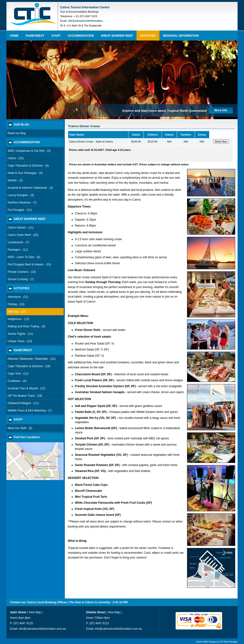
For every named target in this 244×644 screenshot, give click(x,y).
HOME (14, 36)
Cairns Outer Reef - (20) (23, 235)
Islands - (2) (15, 180)
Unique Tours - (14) (20, 341)
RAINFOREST (35, 36)
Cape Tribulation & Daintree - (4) (28, 166)
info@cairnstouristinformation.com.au (42, 629)
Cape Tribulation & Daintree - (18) (29, 366)
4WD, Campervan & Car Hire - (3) (29, 151)
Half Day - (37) (17, 312)
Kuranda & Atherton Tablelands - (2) (30, 188)
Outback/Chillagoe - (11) (23, 403)
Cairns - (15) (16, 158)
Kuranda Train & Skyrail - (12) (26, 388)
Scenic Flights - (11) (20, 334)
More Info (221, 110)
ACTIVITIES (148, 36)
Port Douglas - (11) (20, 210)
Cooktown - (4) (17, 381)
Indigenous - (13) (18, 319)
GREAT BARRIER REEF (117, 36)
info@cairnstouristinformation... (86, 21)
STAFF (56, 36)
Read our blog (17, 133)
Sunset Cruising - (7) (21, 279)
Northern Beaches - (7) (22, 203)
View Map (35, 612)
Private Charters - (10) (22, 272)
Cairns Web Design (206, 642)
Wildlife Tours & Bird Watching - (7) (30, 411)
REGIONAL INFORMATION (181, 36)
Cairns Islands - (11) (20, 228)
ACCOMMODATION (81, 36)
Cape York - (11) (18, 374)
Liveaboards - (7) (18, 242)
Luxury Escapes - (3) (21, 195)
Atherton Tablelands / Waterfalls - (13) (32, 359)
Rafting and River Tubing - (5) (26, 326)
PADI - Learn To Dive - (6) (24, 257)
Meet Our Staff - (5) (20, 428)
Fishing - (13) (16, 304)
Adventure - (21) (18, 297)
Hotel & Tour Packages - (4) (25, 173)
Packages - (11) (18, 250)
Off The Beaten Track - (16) (25, 396)
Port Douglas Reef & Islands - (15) (29, 264)
